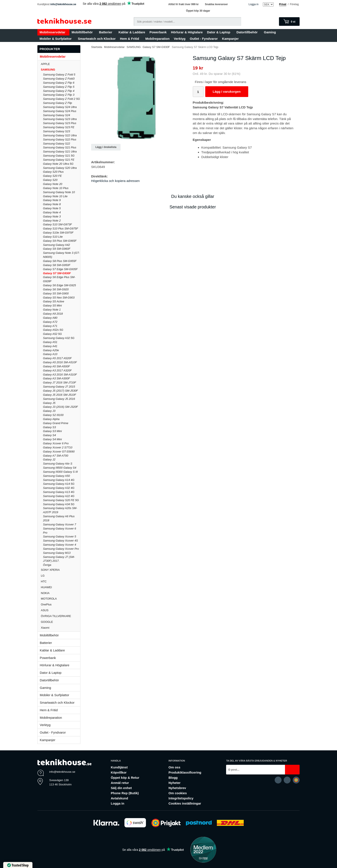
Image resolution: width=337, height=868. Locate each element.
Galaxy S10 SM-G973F (57, 224)
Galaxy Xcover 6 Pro (56, 443)
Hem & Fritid (130, 39)
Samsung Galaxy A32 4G (59, 488)
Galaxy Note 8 (52, 204)
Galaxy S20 (50, 180)
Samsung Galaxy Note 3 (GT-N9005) (61, 255)
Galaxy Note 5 (52, 208)
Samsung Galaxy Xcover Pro (61, 549)
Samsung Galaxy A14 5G (59, 484)
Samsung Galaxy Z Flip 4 (59, 91)
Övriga (47, 565)
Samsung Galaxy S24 (57, 115)
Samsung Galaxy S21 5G (59, 156)
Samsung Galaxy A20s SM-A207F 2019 (60, 510)
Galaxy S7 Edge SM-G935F (60, 269)
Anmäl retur (120, 783)
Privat (283, 4)
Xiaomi (45, 628)
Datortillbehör (248, 32)
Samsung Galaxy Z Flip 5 (59, 87)
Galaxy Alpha (51, 419)
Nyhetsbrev (177, 788)
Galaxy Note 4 (52, 212)
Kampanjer (230, 39)
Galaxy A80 (50, 318)
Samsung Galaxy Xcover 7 (60, 524)
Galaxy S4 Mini (52, 439)
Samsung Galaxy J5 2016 (59, 399)
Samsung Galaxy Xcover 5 (60, 536)
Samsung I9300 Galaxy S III (60, 472)
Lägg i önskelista (106, 147)
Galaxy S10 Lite (53, 237)
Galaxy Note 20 (53, 184)
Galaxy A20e (51, 350)
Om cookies (178, 793)
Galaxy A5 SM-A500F (56, 366)
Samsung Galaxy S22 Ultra (60, 135)
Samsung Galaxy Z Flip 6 (59, 83)
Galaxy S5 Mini (52, 305)
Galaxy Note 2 (52, 221)
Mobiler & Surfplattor (57, 39)
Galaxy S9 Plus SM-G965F (60, 241)
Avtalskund (119, 798)
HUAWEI (61, 587)
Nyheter (175, 783)
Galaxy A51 (50, 342)
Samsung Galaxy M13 (57, 553)
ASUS (61, 610)
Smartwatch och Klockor (97, 39)
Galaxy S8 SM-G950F (57, 265)
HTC (61, 581)
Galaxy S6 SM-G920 (56, 289)
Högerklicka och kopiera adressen (115, 181)
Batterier (106, 32)
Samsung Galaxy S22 (57, 144)
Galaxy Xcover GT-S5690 (59, 452)
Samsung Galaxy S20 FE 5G (61, 500)
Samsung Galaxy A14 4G (59, 480)
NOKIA (61, 593)
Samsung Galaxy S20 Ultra (60, 168)
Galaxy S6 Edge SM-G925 (59, 285)
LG (61, 576)
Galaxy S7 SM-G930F (57, 273)
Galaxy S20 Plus (53, 172)
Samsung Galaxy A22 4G (59, 496)
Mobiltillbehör (83, 32)
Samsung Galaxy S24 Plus (60, 111)
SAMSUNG (61, 70)
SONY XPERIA (61, 570)
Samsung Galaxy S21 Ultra (60, 152)
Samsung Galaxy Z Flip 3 (59, 95)
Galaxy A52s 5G (53, 330)
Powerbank (158, 32)
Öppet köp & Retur (125, 778)
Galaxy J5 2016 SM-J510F (60, 395)
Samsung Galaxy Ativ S (58, 464)
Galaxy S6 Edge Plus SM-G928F (59, 279)
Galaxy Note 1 (52, 310)
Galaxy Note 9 (52, 200)
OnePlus (61, 604)
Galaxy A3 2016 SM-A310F (60, 375)
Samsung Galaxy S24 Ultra (60, 107)
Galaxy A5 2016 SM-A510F (60, 362)
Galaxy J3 (49, 411)
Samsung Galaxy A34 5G (59, 504)
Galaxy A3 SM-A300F (56, 378)
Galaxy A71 (50, 326)
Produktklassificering (185, 772)
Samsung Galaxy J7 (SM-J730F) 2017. (59, 559)
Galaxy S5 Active (54, 301)
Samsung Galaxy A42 (56, 245)
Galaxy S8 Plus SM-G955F (60, 261)
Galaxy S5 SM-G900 (56, 293)
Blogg (173, 778)
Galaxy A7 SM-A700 (56, 456)
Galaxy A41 (50, 346)
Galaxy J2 (49, 459)
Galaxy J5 (49, 403)
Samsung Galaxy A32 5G (59, 338)
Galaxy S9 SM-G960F (57, 249)
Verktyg (180, 39)
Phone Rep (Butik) (125, 793)
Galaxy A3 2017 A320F (57, 370)
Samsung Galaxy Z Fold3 (59, 79)
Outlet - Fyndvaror (204, 39)
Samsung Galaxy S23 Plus (60, 123)
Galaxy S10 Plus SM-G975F (61, 229)
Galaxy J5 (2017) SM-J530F (61, 391)
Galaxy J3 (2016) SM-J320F (61, 407)
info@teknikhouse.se (63, 4)
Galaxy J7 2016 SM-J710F (60, 382)
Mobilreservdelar (53, 32)
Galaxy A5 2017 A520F (57, 358)
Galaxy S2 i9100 (53, 415)
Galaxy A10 (50, 354)
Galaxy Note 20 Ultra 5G (58, 164)
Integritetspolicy (181, 798)
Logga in (254, 4)
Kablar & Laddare (132, 32)
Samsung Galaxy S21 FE (59, 160)
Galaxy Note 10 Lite (55, 196)
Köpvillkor (119, 772)
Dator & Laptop (220, 32)
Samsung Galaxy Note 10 (59, 192)
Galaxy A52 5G (52, 334)
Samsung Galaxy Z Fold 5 (59, 75)
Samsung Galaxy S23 (57, 131)
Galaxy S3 (49, 427)
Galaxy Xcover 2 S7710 (58, 447)
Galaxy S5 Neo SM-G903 (59, 298)
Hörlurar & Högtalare (187, 32)
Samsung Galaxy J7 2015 (59, 387)
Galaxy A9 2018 (53, 314)
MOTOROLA (61, 599)
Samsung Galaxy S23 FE (59, 127)
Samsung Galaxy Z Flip (57, 103)
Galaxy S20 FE (52, 176)
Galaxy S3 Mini (52, 431)
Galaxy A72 (50, 322)
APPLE (61, 64)
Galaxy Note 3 (52, 216)
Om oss (174, 767)
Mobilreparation (157, 39)
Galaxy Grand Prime (56, 423)
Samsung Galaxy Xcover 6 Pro (60, 531)
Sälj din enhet (121, 788)
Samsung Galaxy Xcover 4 (60, 545)
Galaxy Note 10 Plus (56, 188)
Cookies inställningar (185, 803)
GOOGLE (61, 622)
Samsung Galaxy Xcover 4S (61, 541)
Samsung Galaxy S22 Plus (60, 139)
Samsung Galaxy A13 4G (59, 492)
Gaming (271, 32)
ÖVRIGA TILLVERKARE (61, 616)
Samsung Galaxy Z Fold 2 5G (61, 99)
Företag (294, 4)
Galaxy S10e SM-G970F (58, 233)
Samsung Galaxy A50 (56, 476)
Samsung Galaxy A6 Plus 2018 (59, 518)
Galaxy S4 (49, 435)
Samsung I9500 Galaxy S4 (60, 468)
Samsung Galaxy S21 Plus (60, 147)
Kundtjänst (119, 767)
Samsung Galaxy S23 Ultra (60, 119)
